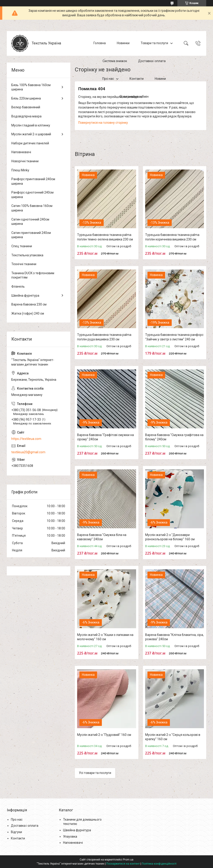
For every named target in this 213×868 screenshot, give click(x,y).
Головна (100, 43)
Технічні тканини (24, 264)
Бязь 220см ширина (26, 98)
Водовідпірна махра (26, 116)
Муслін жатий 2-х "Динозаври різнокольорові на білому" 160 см (170, 537)
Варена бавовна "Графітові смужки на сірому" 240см (105, 437)
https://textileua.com (26, 439)
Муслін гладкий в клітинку (31, 125)
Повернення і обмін (134, 97)
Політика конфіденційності (159, 864)
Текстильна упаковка (27, 255)
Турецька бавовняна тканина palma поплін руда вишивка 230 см (104, 337)
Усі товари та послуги (95, 773)
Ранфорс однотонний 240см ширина (32, 195)
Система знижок (115, 61)
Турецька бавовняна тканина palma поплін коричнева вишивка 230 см (172, 237)
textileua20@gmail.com (28, 452)
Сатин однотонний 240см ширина (30, 222)
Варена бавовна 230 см (29, 304)
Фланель (18, 286)
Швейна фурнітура (25, 296)
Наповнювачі (21, 152)
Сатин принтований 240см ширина (31, 235)
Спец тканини (22, 246)
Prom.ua (128, 860)
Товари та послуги (154, 43)
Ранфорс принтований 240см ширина (33, 181)
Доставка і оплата (152, 61)
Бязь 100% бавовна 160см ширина (31, 87)
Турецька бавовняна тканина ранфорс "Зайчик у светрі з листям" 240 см (174, 337)
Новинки (123, 43)
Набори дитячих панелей (30, 143)
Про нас (108, 79)
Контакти (137, 79)
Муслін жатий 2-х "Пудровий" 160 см (104, 735)
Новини (160, 79)
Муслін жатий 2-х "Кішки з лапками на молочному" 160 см (105, 637)
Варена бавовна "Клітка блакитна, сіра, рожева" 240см (174, 637)
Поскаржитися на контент (123, 864)
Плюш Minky (20, 170)
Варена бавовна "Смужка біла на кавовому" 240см (102, 537)
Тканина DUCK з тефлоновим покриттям (33, 275)
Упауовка (70, 836)
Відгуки (16, 832)
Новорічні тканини (25, 161)
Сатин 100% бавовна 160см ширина (32, 208)
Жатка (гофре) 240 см (28, 313)
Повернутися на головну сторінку (103, 123)
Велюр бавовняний (26, 107)
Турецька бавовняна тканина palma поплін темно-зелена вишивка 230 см (105, 237)
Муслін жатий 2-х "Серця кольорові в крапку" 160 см (173, 737)
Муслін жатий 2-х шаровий (31, 134)
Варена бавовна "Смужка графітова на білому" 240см (174, 437)
